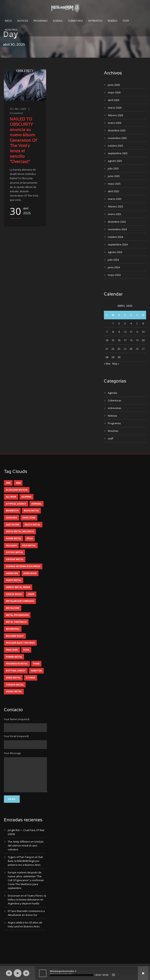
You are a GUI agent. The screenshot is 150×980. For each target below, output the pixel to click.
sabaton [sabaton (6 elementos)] (36, 671)
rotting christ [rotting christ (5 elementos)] (16, 671)
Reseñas (112, 21)
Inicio (8, 21)
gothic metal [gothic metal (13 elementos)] (14, 552)
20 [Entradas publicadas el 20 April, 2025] (143, 340)
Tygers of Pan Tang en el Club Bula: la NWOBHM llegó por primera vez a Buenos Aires (25, 867)
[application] (75, 973)
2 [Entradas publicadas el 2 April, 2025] (119, 323)
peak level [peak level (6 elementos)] (12, 650)
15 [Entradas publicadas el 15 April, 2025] (113, 340)
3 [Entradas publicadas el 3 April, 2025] (125, 323)
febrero (115, 115)
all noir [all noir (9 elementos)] (11, 497)
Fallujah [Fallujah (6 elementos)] (11, 545)
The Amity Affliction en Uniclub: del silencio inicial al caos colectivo (26, 851)
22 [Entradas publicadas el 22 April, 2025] (113, 349)
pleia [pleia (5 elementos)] (26, 650)
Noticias (23, 21)
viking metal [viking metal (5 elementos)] (14, 691)
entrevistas (115, 408)
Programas (40, 21)
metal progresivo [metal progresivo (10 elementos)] (17, 615)
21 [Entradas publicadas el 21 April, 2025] (107, 349)
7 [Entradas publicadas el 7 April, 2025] (107, 332)
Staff (126, 21)
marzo (115, 108)
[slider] (71, 975)
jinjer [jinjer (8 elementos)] (31, 594)
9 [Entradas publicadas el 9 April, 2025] (119, 332)
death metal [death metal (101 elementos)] (33, 525)
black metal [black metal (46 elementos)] (31, 510)
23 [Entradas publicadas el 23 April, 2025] (119, 349)
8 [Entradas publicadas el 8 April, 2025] (113, 332)
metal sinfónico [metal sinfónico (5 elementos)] (16, 622)
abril (113, 100)
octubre (115, 146)
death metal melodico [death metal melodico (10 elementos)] (20, 531)
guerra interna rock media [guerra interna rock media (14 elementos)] (23, 566)
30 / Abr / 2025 (18, 109)
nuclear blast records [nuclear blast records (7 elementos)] (20, 643)
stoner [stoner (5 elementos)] (31, 678)
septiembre (118, 153)
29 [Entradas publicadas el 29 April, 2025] (113, 357)
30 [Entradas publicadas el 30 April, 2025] (119, 357)
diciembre (117, 130)
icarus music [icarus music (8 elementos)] (14, 594)
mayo (114, 92)
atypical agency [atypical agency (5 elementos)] (16, 504)
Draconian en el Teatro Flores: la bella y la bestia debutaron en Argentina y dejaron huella (27, 905)
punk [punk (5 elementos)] (36, 664)
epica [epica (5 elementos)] (30, 538)
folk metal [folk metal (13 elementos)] (29, 545)
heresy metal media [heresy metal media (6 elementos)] (18, 587)
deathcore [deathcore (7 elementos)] (13, 525)
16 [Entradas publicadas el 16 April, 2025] (119, 340)
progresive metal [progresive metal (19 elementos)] (17, 664)
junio (114, 85)
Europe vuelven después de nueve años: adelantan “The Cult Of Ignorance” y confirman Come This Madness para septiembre (26, 886)
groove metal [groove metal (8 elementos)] (15, 559)
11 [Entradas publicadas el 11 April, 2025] (131, 332)
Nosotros (11, 30)
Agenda (58, 21)
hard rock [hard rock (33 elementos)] (30, 573)
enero (114, 123)
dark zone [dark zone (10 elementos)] (29, 517)
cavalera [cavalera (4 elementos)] (12, 517)
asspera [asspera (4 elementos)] (26, 497)
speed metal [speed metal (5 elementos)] (13, 678)
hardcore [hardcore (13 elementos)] (12, 573)
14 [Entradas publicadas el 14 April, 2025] (107, 340)
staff (111, 438)
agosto (115, 161)
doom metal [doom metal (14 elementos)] (14, 538)
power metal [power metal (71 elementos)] (14, 657)
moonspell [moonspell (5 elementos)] (13, 629)
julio (113, 168)
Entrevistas (95, 21)
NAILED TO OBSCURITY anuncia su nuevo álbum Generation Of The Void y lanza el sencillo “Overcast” (23, 141)
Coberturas (75, 21)
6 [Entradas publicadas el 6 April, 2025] (143, 323)
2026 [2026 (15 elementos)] (18, 483)
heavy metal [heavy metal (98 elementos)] (14, 580)
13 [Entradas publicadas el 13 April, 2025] (143, 332)
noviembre (117, 138)
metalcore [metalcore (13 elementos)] (13, 608)
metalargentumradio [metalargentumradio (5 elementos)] (20, 601)
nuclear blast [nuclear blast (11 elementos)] (15, 636)
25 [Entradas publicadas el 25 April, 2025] (131, 349)
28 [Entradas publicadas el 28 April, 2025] (107, 357)
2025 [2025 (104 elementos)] (8, 483)
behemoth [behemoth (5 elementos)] (12, 510)
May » (116, 364)
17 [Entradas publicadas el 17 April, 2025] (125, 340)
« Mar (107, 364)
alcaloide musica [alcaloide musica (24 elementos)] (17, 490)
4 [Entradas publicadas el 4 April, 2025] (131, 323)
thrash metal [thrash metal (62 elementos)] (15, 685)
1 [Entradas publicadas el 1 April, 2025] (113, 323)
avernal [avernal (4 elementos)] (37, 504)
